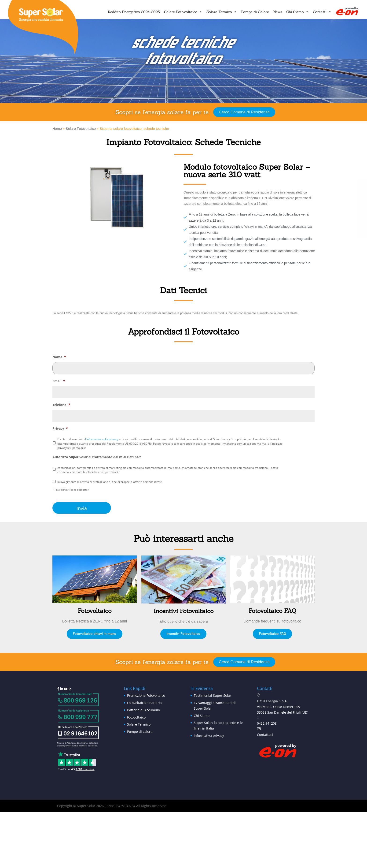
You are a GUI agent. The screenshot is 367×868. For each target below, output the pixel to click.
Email (59, 381)
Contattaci (265, 735)
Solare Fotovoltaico (183, 12)
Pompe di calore (140, 732)
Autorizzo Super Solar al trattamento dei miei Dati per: (97, 457)
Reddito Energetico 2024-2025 (134, 12)
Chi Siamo (297, 12)
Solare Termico (222, 12)
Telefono (61, 405)
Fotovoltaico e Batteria (144, 703)
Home (57, 129)
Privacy (60, 428)
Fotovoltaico (136, 717)
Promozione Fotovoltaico (146, 695)
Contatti (322, 12)
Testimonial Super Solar (213, 695)
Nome (59, 357)
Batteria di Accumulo (143, 710)
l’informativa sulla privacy (102, 439)
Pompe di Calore (255, 12)
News (278, 12)
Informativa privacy (209, 736)
